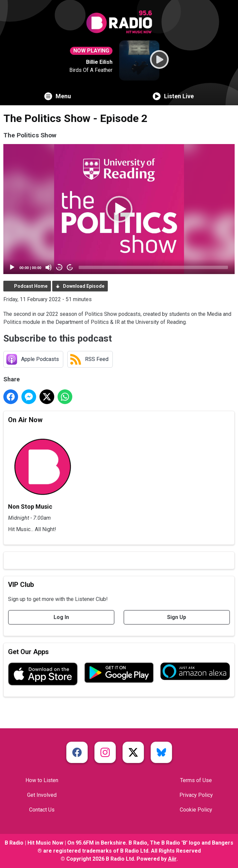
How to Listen (42, 780)
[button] (119, 209)
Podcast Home (31, 286)
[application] (119, 209)
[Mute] (49, 267)
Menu (58, 96)
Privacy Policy (196, 795)
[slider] (153, 267)
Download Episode (84, 286)
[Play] (12, 267)
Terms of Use (196, 780)
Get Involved (42, 795)
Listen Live (173, 96)
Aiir (172, 859)
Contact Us (42, 810)
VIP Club (21, 585)
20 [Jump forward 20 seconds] (70, 268)
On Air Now (25, 420)
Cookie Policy (196, 810)
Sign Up (177, 617)
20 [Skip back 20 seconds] (59, 268)
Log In (61, 617)
